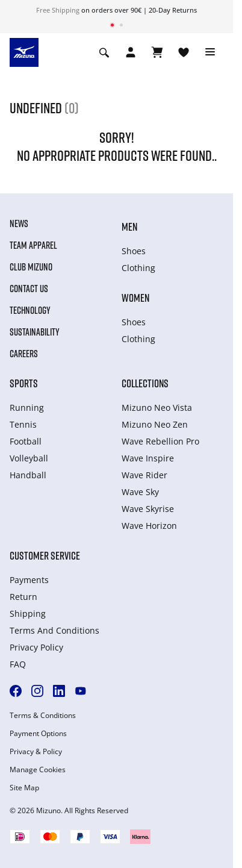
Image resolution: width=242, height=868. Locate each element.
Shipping (28, 614)
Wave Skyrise (148, 509)
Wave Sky (140, 492)
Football (26, 441)
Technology (30, 310)
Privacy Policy (36, 647)
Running (27, 407)
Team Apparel (33, 245)
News (19, 223)
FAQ (18, 664)
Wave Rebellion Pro (160, 441)
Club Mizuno (31, 267)
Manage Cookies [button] (38, 770)
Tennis (23, 424)
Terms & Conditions (43, 716)
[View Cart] (157, 52)
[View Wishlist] (184, 52)
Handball (28, 475)
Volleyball (29, 458)
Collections (145, 383)
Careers (24, 354)
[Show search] (104, 52)
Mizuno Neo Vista (157, 407)
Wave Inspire (148, 458)
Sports (24, 383)
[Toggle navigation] (210, 52)
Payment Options (38, 734)
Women (135, 298)
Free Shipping (58, 10)
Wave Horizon (149, 526)
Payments (29, 580)
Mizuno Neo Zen (155, 424)
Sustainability (35, 332)
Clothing (138, 268)
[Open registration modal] (131, 52)
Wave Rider (144, 475)
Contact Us (29, 289)
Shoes (134, 251)
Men (129, 226)
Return (23, 597)
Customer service (45, 555)
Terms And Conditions (54, 630)
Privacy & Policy (36, 752)
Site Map (24, 788)
